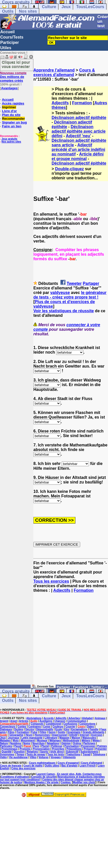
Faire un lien (12, 126)
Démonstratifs (45, 729)
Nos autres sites (11, 142)
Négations (53, 743)
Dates (90, 727)
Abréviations (34, 718)
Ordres (77, 743)
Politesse (57, 746)
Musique (42, 741)
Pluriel (45, 746)
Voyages (56, 757)
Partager (91, 283)
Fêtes (43, 732)
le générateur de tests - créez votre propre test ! (70, 295)
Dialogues (6, 729)
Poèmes (102, 746)
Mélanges (55, 741)
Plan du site (11, 115)
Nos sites (28, 11)
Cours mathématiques (42, 763)
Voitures (43, 757)
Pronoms (25, 749)
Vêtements (69, 757)
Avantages (9, 88)
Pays (36, 746)
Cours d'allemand (92, 763)
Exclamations (79, 729)
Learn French (88, 766)
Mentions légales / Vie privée (42, 782)
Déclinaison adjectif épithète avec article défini (79, 131)
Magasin (64, 738)
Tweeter (74, 283)
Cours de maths (33, 766)
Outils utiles (52, 766)
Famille (94, 729)
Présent (88, 749)
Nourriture (39, 743)
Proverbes (58, 749)
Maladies (5, 741)
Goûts (62, 732)
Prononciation (41, 749)
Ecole (59, 729)
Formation (82, 103)
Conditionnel (53, 724)
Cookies (66, 782)
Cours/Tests (12, 37)
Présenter (101, 749)
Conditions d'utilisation (15, 777)
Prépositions (74, 749)
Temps (20, 754)
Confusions (70, 724)
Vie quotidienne (18, 757)
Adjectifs (60, 103)
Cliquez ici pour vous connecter (16, 64)
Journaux (14, 738)
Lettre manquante (32, 738)
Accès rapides (13, 103)
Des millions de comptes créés (13, 77)
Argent (4, 721)
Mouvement (28, 741)
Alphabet (87, 718)
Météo (96, 741)
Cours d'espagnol (68, 763)
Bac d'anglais (69, 766)
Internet (84, 735)
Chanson (60, 721)
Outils (8, 11)
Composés (37, 724)
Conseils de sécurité (44, 777)
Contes (22, 727)
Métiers (86, 741)
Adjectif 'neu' (78, 136)
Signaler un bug (14, 122)
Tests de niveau (36, 754)
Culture (49, 7)
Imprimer (9, 107)
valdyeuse (60, 293)
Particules (6, 746)
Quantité (7, 752)
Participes (89, 743)
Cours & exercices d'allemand (64, 72)
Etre (67, 729)
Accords (49, 718)
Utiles (6, 48)
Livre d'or (9, 111)
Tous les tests (56, 754)
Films (11, 732)
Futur (34, 732)
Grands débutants (94, 732)
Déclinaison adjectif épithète (79, 118)
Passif (18, 746)
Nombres (16, 743)
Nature (4, 743)
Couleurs (58, 727)
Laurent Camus (46, 774)
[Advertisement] (71, 641)
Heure (29, 735)
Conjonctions (87, 724)
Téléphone (99, 754)
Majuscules (89, 738)
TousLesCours (90, 7)
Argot (14, 721)
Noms (27, 743)
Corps (47, 727)
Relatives (32, 752)
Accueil (7, 32)
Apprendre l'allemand (54, 70)
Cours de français (11, 766)
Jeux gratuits (9, 139)
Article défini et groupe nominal (78, 156)
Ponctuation (72, 746)
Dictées (19, 729)
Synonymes (7, 754)
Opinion (66, 743)
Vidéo (3, 757)
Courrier (70, 727)
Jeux (66, 7)
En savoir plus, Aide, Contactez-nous (79, 774)
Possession (88, 746)
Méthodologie (71, 741)
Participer (10, 42)
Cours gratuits (16, 691)
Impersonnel (60, 735)
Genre (52, 732)
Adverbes (74, 718)
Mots (16, 741)
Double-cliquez (70, 169)
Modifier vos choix (84, 782)
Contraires (35, 727)
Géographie (16, 735)
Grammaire (74, 732)
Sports (44, 752)
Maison (76, 738)
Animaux (100, 718)
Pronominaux (10, 749)
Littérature (51, 738)
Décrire (30, 729)
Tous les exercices (51, 581)
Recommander (13, 119)
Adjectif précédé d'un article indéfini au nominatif (78, 150)
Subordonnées (89, 752)
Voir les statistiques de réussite (64, 311)
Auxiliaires (46, 721)
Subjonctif (72, 752)
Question (19, 752)
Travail (87, 754)
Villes (33, 757)
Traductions (73, 754)
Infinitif (73, 735)
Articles (24, 721)
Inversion (97, 735)
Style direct (57, 752)
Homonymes (42, 735)
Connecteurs (8, 727)
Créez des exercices (23, 768)
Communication (77, 721)
